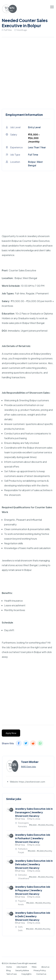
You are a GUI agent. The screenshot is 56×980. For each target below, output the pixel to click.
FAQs (34, 967)
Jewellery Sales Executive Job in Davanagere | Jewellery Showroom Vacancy (34, 812)
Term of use (11, 974)
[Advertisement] (28, 72)
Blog (8, 970)
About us (45, 967)
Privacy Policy (40, 970)
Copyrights (26, 974)
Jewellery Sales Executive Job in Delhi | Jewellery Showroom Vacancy (33, 916)
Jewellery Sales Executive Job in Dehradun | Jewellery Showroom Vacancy (34, 864)
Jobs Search (22, 967)
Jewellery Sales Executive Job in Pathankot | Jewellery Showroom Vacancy (33, 838)
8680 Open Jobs (29, 767)
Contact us (41, 974)
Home (9, 967)
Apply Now (11, 733)
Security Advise (22, 970)
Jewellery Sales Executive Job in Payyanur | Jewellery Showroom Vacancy (33, 890)
